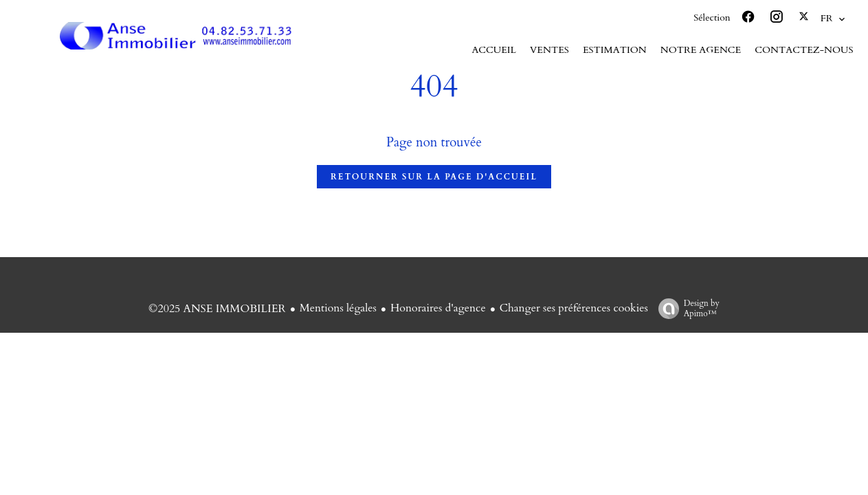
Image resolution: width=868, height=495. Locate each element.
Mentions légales (338, 308)
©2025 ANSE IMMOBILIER (217, 309)
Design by (686, 308)
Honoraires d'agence (438, 308)
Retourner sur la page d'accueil (434, 177)
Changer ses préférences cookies (574, 308)
